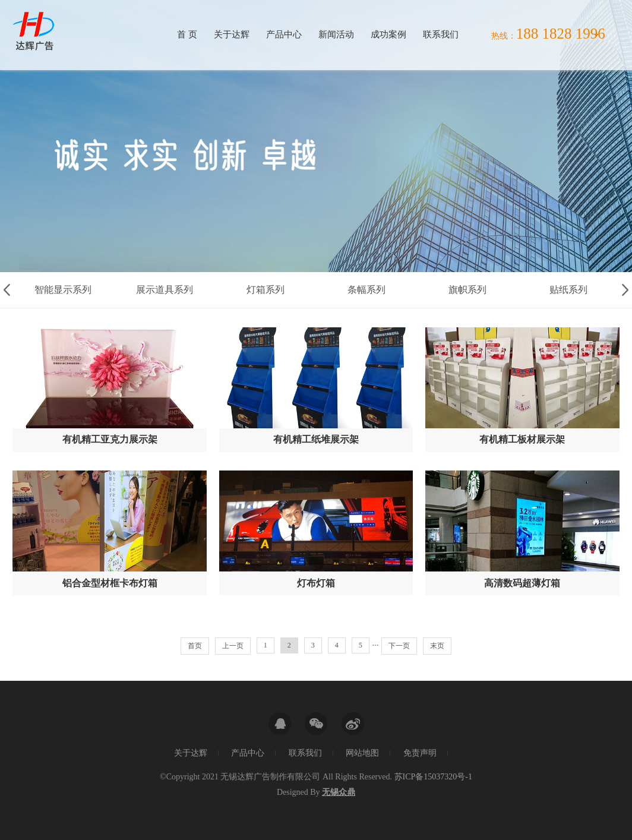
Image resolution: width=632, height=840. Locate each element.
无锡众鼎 (339, 792)
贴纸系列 (568, 290)
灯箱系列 (266, 290)
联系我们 (441, 34)
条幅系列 (366, 290)
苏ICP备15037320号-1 (433, 777)
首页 (195, 646)
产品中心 (284, 34)
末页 (437, 646)
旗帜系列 (467, 290)
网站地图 (362, 753)
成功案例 (388, 34)
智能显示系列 (63, 290)
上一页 (233, 646)
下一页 (399, 646)
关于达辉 (232, 34)
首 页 (187, 34)
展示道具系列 (165, 290)
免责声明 (420, 753)
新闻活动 (336, 34)
